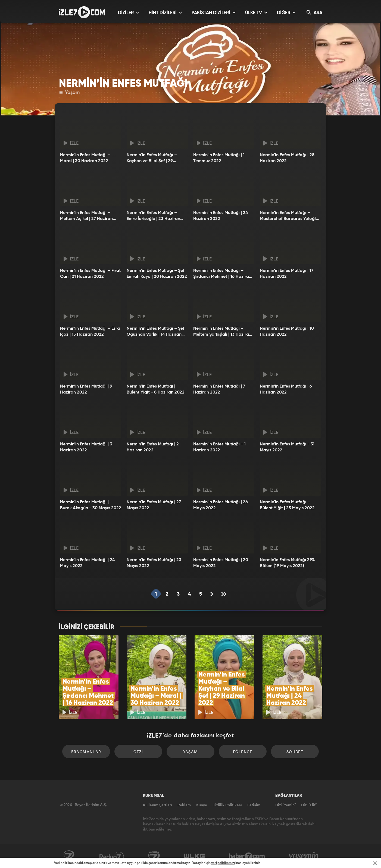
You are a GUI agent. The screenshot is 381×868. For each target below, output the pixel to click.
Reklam (184, 805)
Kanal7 (69, 856)
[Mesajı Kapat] (375, 863)
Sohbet (295, 752)
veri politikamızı (223, 863)
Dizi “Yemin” (285, 805)
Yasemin (304, 856)
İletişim (254, 805)
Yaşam (69, 93)
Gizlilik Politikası (227, 805)
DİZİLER (129, 13)
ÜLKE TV (256, 13)
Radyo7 (112, 856)
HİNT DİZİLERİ (165, 13)
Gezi (138, 752)
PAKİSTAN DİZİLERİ (214, 13)
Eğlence (243, 752)
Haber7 (247, 856)
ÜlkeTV (194, 856)
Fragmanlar (86, 752)
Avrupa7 (154, 856)
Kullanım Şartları (157, 805)
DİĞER (286, 13)
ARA (314, 13)
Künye (202, 805)
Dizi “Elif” (309, 805)
